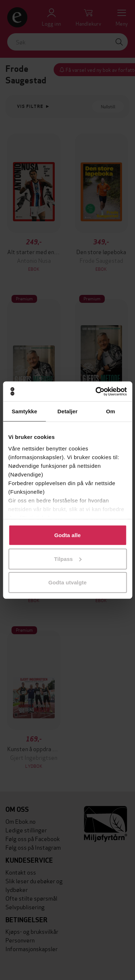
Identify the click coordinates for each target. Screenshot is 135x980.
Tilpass (68, 559)
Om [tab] (111, 411)
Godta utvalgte (67, 582)
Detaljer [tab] (68, 411)
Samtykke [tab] (24, 411)
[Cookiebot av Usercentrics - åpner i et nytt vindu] (96, 391)
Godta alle (68, 535)
